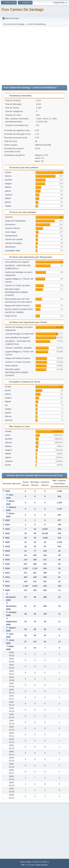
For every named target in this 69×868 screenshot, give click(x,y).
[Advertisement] (28, 55)
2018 (8, 551)
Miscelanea (10, 247)
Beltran (8, 187)
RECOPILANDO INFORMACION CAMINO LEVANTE (16, 292)
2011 (8, 582)
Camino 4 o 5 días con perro (18, 285)
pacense (9, 420)
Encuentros (10, 224)
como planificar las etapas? (17, 262)
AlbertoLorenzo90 (43, 145)
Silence (8, 176)
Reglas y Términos (33, 862)
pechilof (8, 180)
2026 (8, 491)
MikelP (8, 198)
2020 (8, 542)
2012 (8, 577)
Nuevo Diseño (11, 366)
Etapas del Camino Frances (17, 306)
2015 (8, 564)
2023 (8, 529)
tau (6, 405)
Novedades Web (13, 251)
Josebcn (9, 195)
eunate (8, 172)
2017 (8, 555)
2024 (8, 525)
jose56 (8, 413)
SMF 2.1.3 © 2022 (28, 865)
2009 (8, 590)
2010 (8, 586)
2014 (8, 568)
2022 (8, 533)
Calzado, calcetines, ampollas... (19, 348)
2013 (8, 573)
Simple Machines (42, 865)
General (9, 217)
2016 (8, 560)
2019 (8, 546)
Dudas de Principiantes (16, 221)
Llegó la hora (11, 316)
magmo (8, 184)
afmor (8, 435)
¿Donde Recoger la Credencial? (20, 334)
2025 (8, 520)
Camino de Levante (14, 239)
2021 (8, 538)
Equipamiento (11, 236)
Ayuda (22, 862)
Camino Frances (13, 228)
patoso (8, 191)
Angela (8, 206)
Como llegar (11, 232)
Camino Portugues (13, 243)
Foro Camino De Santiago (22, 9)
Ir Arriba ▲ (45, 862)
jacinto (8, 202)
